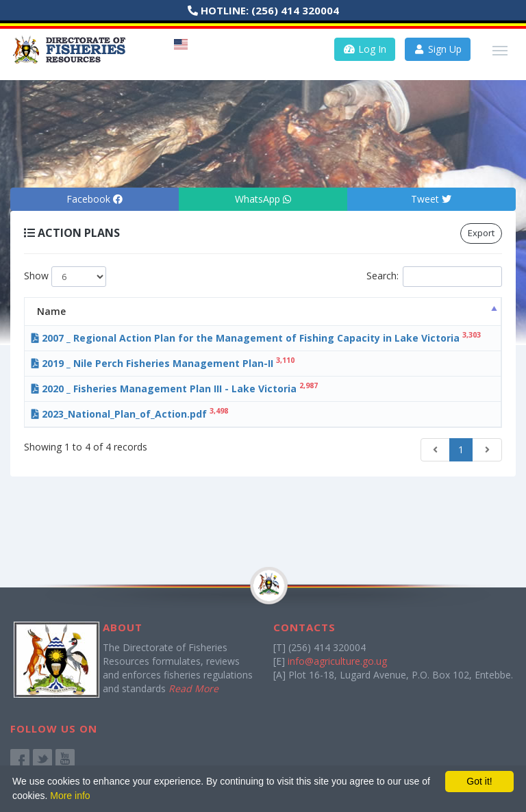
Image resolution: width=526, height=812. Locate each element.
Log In (365, 49)
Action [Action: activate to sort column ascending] (457, 311)
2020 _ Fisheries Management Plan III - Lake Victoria (203, 416)
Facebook (95, 199)
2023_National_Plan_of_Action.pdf (158, 455)
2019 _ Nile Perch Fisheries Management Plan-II (191, 377)
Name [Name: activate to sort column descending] (79, 311)
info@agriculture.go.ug (337, 661)
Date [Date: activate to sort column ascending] (386, 311)
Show (65, 277)
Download (460, 339)
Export (481, 233)
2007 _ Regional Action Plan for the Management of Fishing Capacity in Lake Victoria (192, 345)
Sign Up (438, 49)
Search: (434, 277)
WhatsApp (263, 199)
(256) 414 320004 (295, 10)
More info (70, 796)
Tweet (431, 199)
